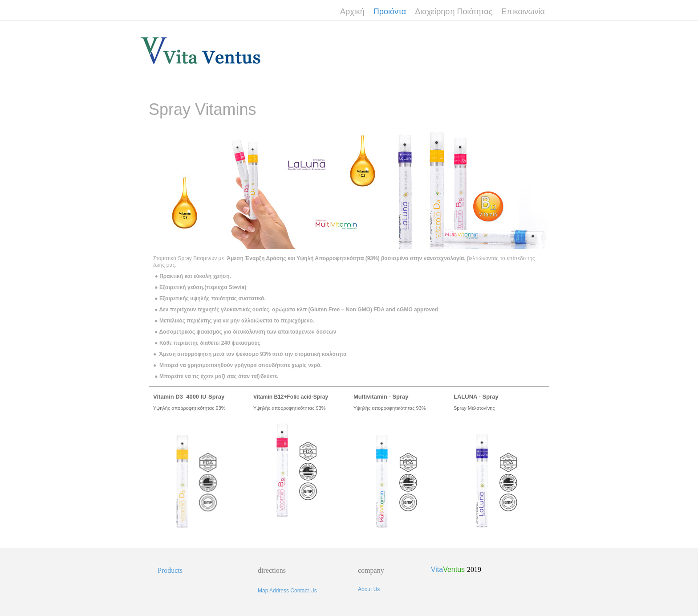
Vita (448, 569)
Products (170, 570)
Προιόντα (390, 12)
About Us (369, 589)
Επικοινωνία (523, 12)
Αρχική (352, 12)
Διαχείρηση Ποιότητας (454, 12)
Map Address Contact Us (287, 591)
